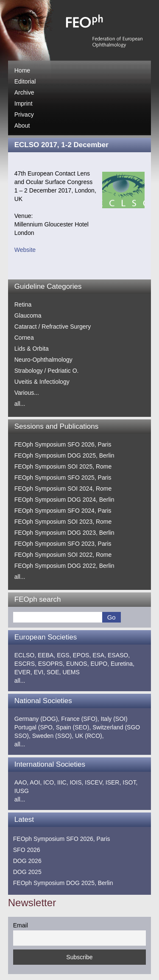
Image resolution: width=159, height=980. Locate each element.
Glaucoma (28, 315)
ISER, (113, 782)
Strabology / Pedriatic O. (47, 371)
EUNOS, (78, 664)
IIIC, (63, 782)
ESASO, (119, 655)
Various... (27, 393)
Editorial (25, 81)
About (22, 126)
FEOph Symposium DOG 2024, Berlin (64, 500)
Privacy (24, 114)
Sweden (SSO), (53, 736)
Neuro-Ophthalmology (43, 360)
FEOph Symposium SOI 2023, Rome (63, 522)
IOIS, (76, 782)
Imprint (24, 103)
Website (25, 250)
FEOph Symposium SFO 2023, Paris (63, 544)
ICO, (49, 782)
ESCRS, (25, 664)
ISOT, (130, 782)
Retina (23, 304)
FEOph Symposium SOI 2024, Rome (63, 489)
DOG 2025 (27, 872)
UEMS (71, 672)
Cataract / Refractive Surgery (53, 327)
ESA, (99, 655)
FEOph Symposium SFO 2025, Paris (63, 477)
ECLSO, (25, 655)
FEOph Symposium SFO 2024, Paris (63, 511)
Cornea (24, 338)
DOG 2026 (27, 861)
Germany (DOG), (37, 719)
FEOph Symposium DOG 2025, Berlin (64, 455)
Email (21, 925)
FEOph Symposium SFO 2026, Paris (63, 444)
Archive (24, 92)
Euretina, (123, 664)
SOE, (54, 672)
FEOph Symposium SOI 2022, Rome (63, 555)
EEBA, (46, 655)
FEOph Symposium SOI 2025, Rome (63, 466)
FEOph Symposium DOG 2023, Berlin (64, 533)
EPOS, (82, 655)
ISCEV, (94, 782)
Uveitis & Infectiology (42, 382)
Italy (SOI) (114, 719)
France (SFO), (80, 719)
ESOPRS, (51, 664)
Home (22, 70)
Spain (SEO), (73, 727)
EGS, (64, 655)
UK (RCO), (89, 736)
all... (20, 404)
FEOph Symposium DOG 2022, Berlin (64, 566)
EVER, (23, 672)
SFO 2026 (27, 850)
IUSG (22, 791)
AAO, (21, 782)
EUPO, (100, 664)
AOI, (36, 782)
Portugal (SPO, (34, 727)
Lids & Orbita (32, 349)
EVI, (39, 672)
